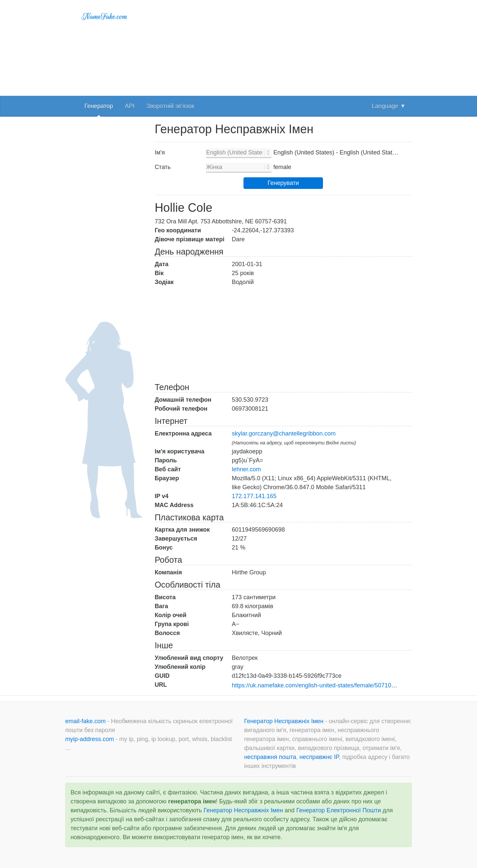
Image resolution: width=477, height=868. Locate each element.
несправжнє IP (319, 757)
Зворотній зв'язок (170, 106)
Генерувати (283, 183)
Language (389, 106)
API (130, 106)
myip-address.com (90, 739)
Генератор (99, 106)
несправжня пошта (270, 757)
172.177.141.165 (254, 496)
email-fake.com (86, 721)
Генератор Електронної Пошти (339, 810)
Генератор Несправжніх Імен (285, 721)
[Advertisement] (283, 46)
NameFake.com (105, 17)
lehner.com (246, 469)
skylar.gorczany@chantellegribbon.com (284, 434)
